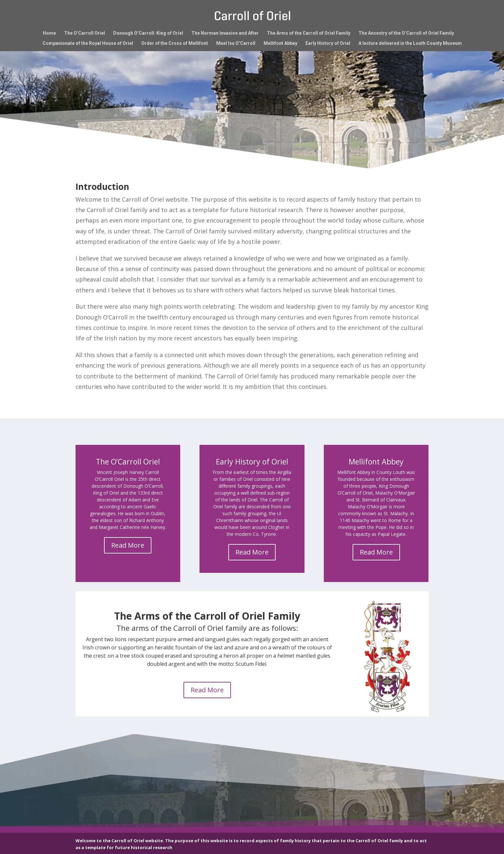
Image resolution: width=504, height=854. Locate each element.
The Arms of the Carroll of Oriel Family (309, 33)
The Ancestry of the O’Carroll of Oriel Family (406, 33)
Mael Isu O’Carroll (236, 43)
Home (49, 33)
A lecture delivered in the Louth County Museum (410, 43)
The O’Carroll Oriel (85, 33)
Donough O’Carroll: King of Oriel (148, 33)
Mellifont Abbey (280, 43)
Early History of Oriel (328, 43)
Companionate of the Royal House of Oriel (88, 43)
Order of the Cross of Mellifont (175, 43)
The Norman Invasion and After (225, 33)
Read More (128, 545)
